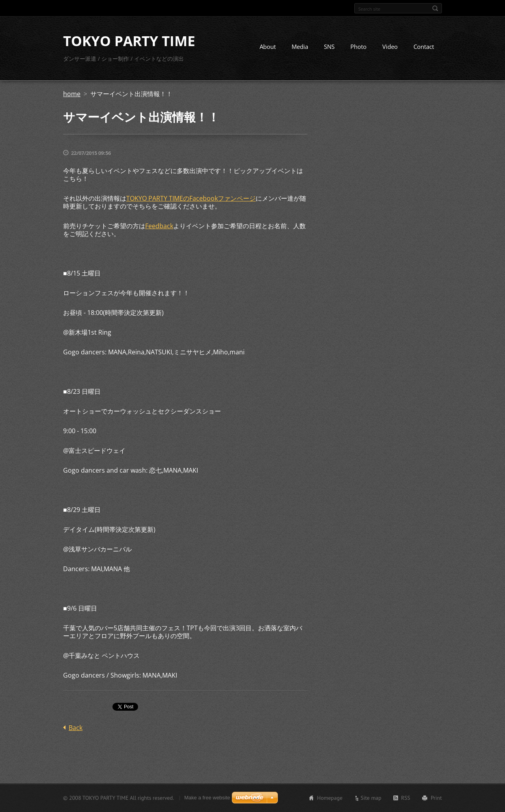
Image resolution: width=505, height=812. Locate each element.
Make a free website (207, 798)
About (268, 47)
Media (300, 47)
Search (435, 8)
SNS (329, 47)
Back (76, 728)
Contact (424, 47)
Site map (371, 798)
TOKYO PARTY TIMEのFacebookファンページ (191, 198)
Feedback (159, 226)
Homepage (330, 798)
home (72, 94)
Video (390, 47)
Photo (358, 47)
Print (436, 798)
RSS (406, 798)
